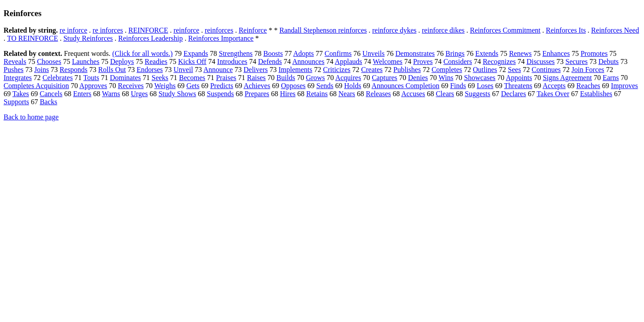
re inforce (73, 30)
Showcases (480, 78)
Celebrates (58, 78)
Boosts (273, 53)
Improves (624, 86)
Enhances (556, 53)
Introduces (232, 61)
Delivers (255, 70)
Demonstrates (415, 53)
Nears (347, 94)
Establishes (596, 94)
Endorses (150, 70)
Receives (131, 86)
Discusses (540, 61)
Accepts (554, 86)
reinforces (219, 30)
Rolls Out (112, 70)
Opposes (293, 86)
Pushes (13, 70)
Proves (423, 61)
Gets (193, 86)
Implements (296, 70)
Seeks (160, 78)
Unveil (183, 70)
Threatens (518, 86)
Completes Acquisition (36, 86)
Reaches (588, 86)
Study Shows (177, 94)
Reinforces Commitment (505, 30)
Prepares (257, 94)
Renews (520, 53)
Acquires (348, 78)
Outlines (485, 70)
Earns (610, 78)
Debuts (608, 61)
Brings (455, 53)
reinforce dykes (394, 30)
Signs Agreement (568, 78)
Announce (218, 70)
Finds (458, 86)
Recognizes (499, 61)
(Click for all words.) (142, 53)
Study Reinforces (88, 38)
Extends (487, 53)
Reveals (15, 61)
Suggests (477, 94)
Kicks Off (192, 61)
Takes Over (553, 94)
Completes (447, 70)
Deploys (122, 61)
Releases (378, 94)
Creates (372, 70)
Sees (515, 70)
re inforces (108, 30)
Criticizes (337, 70)
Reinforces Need (615, 30)
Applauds (349, 61)
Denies (418, 78)
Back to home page (31, 117)
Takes (21, 94)
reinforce (186, 30)
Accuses (413, 94)
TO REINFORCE (33, 38)
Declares (513, 94)
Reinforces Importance (221, 38)
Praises (226, 78)
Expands (196, 53)
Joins (41, 70)
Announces (308, 61)
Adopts (304, 53)
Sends (325, 86)
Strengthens (236, 53)
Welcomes (388, 61)
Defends (270, 61)
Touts (91, 78)
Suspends (220, 94)
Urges (140, 94)
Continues (546, 70)
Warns (111, 94)
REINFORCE (148, 30)
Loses (485, 86)
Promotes (594, 53)
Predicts (222, 86)
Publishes (407, 70)
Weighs (165, 86)
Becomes (192, 78)
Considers (458, 61)
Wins (446, 78)
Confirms (338, 53)
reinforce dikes (443, 30)
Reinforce (253, 30)
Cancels (51, 94)
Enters (82, 94)
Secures (576, 61)
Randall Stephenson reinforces (323, 30)
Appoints (519, 78)
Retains (317, 94)
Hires (288, 94)
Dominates (125, 78)
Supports (16, 102)
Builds (286, 78)
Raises (256, 78)
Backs (49, 102)
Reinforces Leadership (150, 38)
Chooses (49, 61)
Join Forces (588, 70)
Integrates (18, 78)
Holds (353, 86)
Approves (93, 86)
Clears (445, 94)
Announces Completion (406, 86)
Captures (384, 78)
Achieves (257, 86)
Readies (156, 61)
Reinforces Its (566, 30)
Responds (73, 70)
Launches (86, 61)
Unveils (373, 53)
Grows (316, 78)
